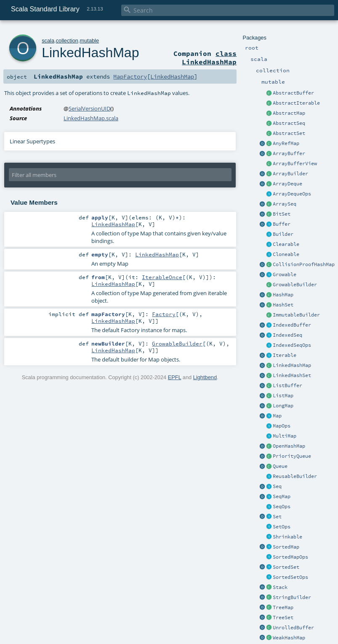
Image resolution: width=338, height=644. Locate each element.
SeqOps (282, 507)
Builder (283, 234)
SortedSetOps (290, 577)
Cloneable (286, 254)
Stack (280, 587)
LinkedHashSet (292, 375)
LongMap (283, 406)
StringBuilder (292, 597)
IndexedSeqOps (292, 345)
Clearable (286, 244)
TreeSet (283, 618)
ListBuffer (287, 385)
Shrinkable (287, 537)
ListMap (283, 396)
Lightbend (205, 377)
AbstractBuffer (293, 93)
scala (48, 41)
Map (277, 416)
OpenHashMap (289, 446)
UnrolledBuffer (293, 628)
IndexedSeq (287, 335)
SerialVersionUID (89, 108)
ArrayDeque (287, 184)
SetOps (282, 527)
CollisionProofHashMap (304, 264)
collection (67, 41)
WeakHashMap (289, 638)
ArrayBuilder (290, 174)
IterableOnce (162, 277)
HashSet (283, 305)
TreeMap (283, 607)
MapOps (282, 426)
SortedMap (286, 547)
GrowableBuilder (295, 285)
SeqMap (282, 496)
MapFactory (130, 77)
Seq (277, 486)
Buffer (282, 224)
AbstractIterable (296, 103)
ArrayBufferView (295, 164)
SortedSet (286, 567)
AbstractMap (289, 113)
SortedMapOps (290, 557)
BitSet (282, 214)
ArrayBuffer (289, 153)
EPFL (175, 377)
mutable (90, 41)
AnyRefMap (286, 143)
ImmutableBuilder (296, 315)
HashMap (283, 295)
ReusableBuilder (295, 476)
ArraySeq (285, 204)
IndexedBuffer (292, 325)
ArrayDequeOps (292, 194)
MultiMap (285, 436)
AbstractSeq (289, 123)
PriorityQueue (292, 456)
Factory (164, 314)
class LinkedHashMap (209, 58)
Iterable (285, 355)
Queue (280, 466)
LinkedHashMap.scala (91, 118)
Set (277, 517)
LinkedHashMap (292, 365)
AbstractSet (289, 133)
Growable (285, 274)
